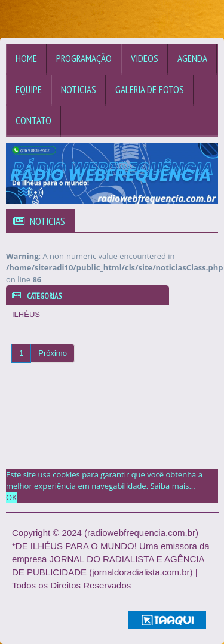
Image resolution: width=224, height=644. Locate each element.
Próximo (53, 353)
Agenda (192, 58)
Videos (145, 58)
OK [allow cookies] (11, 497)
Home (26, 58)
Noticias (79, 90)
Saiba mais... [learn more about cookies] (172, 486)
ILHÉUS (26, 314)
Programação (84, 58)
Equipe (29, 90)
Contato (33, 121)
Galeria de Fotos (150, 90)
